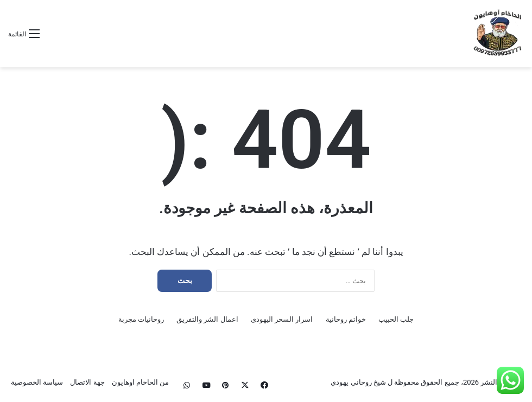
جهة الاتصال (87, 382)
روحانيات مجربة (141, 319)
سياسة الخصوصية (37, 382)
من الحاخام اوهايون (140, 382)
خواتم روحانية (346, 319)
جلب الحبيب (396, 319)
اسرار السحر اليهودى (282, 319)
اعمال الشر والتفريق (207, 319)
